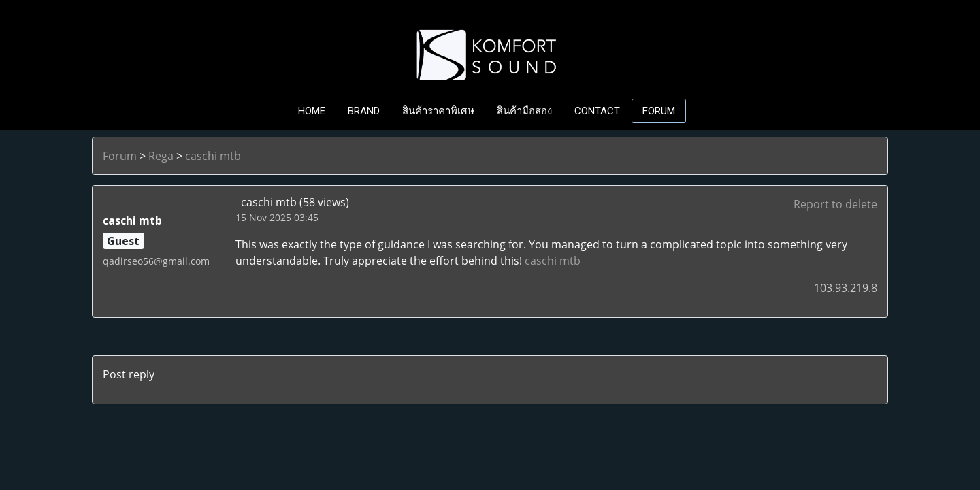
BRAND (364, 111)
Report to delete (835, 204)
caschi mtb (213, 156)
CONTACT (597, 111)
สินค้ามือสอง (524, 111)
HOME (312, 111)
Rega (161, 156)
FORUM (659, 111)
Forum (120, 156)
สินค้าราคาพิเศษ (438, 111)
